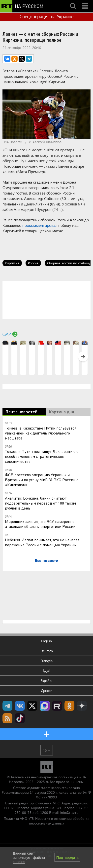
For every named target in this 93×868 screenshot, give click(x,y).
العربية (46, 671)
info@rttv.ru (69, 812)
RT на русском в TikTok (20, 718)
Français (46, 661)
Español (46, 681)
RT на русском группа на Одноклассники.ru (69, 706)
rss (7, 718)
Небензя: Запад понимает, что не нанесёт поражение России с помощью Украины (42, 542)
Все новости (46, 560)
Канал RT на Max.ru (45, 706)
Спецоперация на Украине (46, 16)
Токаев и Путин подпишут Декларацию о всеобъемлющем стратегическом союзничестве (42, 456)
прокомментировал (40, 225)
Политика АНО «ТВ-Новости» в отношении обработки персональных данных (47, 821)
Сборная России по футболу (69, 263)
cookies (19, 862)
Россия (33, 263)
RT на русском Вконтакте (20, 706)
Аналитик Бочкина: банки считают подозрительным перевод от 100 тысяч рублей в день (40, 503)
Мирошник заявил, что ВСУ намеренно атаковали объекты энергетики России (40, 524)
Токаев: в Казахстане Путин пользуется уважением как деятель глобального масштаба (41, 433)
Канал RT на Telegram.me (7, 706)
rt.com (46, 788)
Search (73, 2)
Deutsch (47, 651)
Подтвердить (67, 857)
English (46, 641)
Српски (47, 690)
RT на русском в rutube (57, 706)
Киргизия (12, 263)
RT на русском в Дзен (82, 706)
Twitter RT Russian (32, 706)
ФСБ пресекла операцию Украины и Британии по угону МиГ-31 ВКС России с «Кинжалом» (42, 480)
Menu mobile (85, 2)
